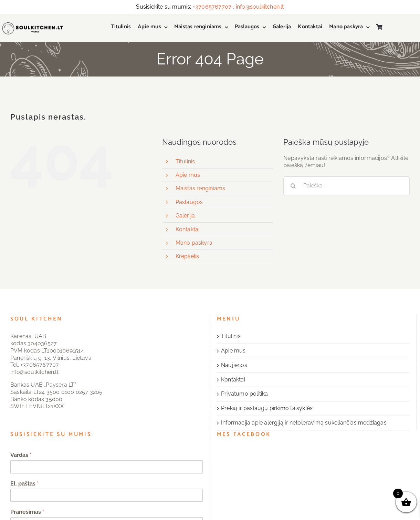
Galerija (185, 216)
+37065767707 (212, 7)
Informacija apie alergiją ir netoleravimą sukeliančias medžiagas (304, 423)
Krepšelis (187, 256)
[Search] (293, 186)
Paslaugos (189, 202)
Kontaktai (188, 229)
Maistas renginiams (201, 188)
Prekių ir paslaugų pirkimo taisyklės (267, 408)
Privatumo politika (245, 394)
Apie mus (188, 175)
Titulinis (185, 161)
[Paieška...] (346, 186)
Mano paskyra (194, 243)
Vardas (21, 455)
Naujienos (234, 365)
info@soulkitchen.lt (260, 7)
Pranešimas (27, 512)
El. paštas (24, 484)
